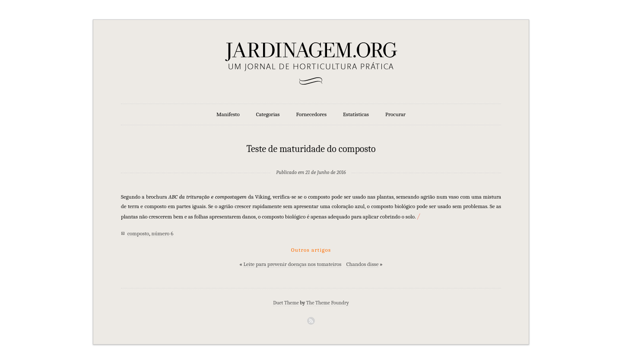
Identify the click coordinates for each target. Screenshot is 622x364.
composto (138, 233)
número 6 (163, 233)
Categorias (268, 114)
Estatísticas (356, 114)
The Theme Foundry (328, 303)
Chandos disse (363, 264)
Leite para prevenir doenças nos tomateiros (293, 264)
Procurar (395, 114)
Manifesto (228, 114)
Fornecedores (311, 114)
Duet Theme (286, 303)
